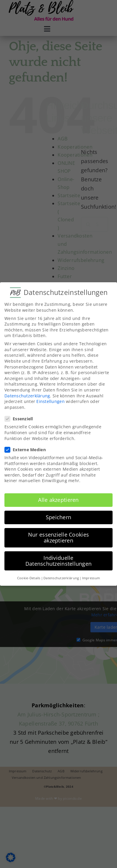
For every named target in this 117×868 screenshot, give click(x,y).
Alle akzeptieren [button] (58, 499)
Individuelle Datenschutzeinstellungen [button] (58, 560)
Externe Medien (28, 449)
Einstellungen (51, 401)
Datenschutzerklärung (27, 395)
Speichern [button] (58, 517)
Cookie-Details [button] (29, 577)
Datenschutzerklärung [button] (61, 577)
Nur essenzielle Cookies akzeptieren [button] (58, 537)
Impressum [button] (91, 577)
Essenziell (21, 418)
